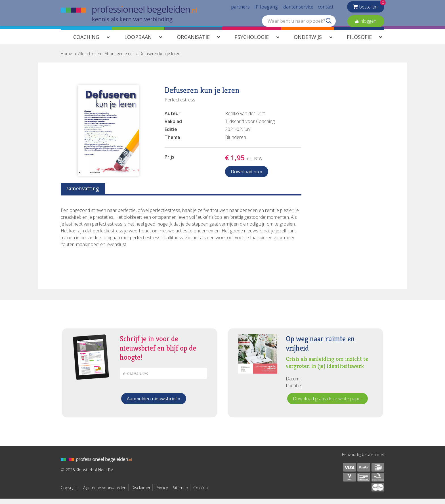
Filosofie (359, 42)
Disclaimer (141, 493)
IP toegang (266, 9)
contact (326, 9)
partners (240, 9)
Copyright (69, 493)
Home (66, 59)
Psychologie (252, 42)
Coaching (86, 42)
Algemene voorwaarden (105, 493)
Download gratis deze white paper (328, 404)
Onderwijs (308, 42)
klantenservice (298, 9)
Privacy (162, 493)
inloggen (367, 23)
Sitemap (180, 493)
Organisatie (193, 42)
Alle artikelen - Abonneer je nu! (106, 59)
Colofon (201, 493)
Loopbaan (138, 42)
